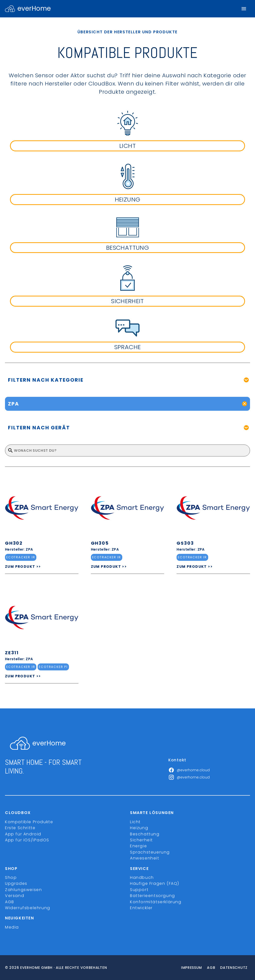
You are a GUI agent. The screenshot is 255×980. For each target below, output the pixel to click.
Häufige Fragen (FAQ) (155, 883)
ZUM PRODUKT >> (23, 567)
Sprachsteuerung (150, 852)
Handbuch (142, 878)
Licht (135, 822)
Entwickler (141, 908)
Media (12, 927)
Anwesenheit (145, 858)
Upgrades (16, 883)
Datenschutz (234, 968)
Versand (15, 896)
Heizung (139, 828)
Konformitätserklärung (156, 902)
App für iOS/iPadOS (27, 840)
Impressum (191, 968)
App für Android (23, 834)
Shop (11, 878)
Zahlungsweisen (23, 890)
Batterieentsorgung (153, 896)
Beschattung (145, 834)
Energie (138, 846)
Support (139, 890)
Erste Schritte (20, 828)
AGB (10, 902)
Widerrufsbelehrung (28, 908)
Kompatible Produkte (29, 822)
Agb (211, 968)
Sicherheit (141, 840)
